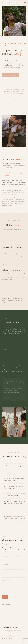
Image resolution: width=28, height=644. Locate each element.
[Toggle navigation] (25, 3)
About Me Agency (11, 636)
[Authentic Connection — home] (10, 3)
